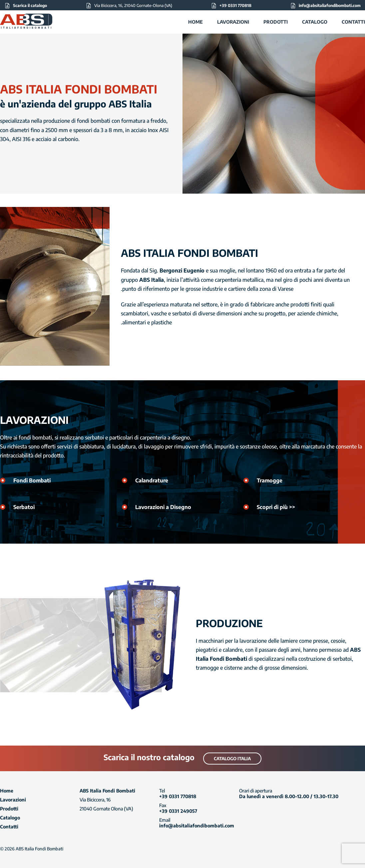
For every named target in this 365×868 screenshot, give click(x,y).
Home (195, 22)
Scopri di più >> (276, 507)
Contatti (353, 22)
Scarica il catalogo (30, 5)
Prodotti (276, 22)
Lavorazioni (233, 22)
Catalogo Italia (232, 759)
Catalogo (315, 22)
